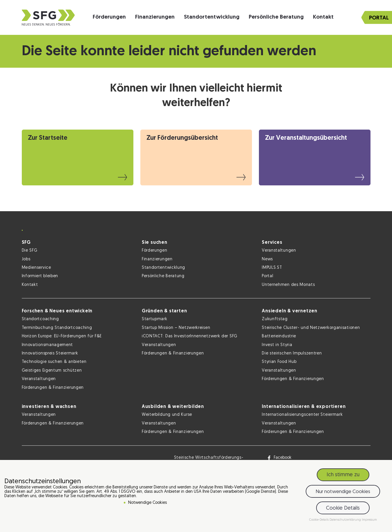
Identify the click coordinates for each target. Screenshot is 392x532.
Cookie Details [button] (343, 510)
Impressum (369, 521)
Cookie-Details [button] (319, 521)
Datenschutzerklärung (346, 521)
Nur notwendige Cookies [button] (343, 493)
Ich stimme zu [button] (343, 476)
